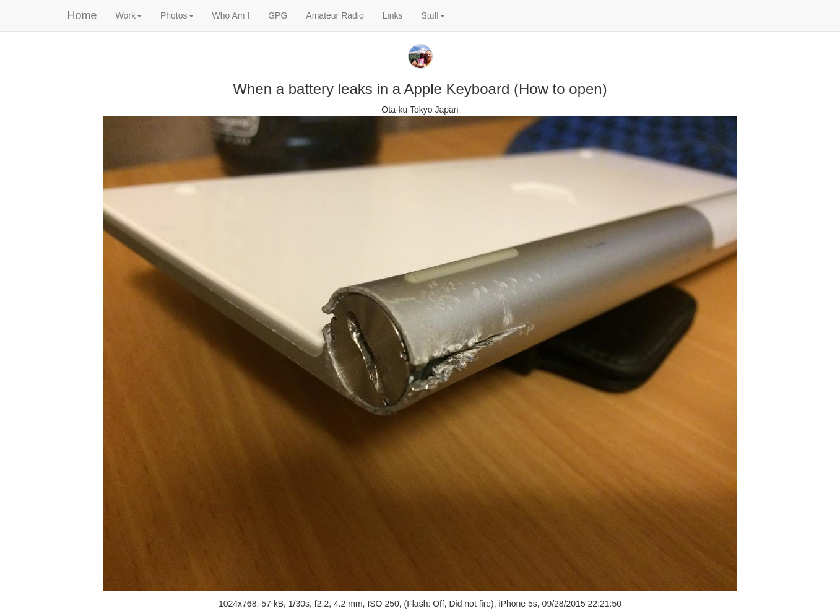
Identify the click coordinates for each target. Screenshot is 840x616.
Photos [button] (177, 15)
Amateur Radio (335, 15)
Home (82, 15)
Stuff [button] (433, 15)
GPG (278, 15)
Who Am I (231, 15)
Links (393, 15)
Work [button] (129, 15)
